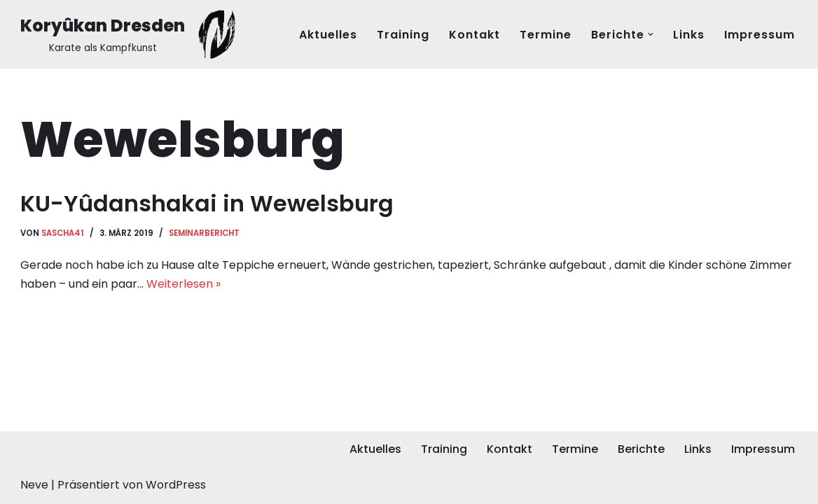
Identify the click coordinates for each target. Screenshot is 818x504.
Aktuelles (328, 35)
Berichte (641, 449)
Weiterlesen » (183, 284)
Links (689, 35)
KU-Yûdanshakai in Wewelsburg (207, 203)
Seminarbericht (204, 233)
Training (403, 35)
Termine (546, 35)
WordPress (176, 485)
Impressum (760, 35)
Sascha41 (63, 233)
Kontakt (474, 35)
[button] (651, 34)
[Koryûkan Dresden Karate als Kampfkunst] (131, 34)
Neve (34, 485)
